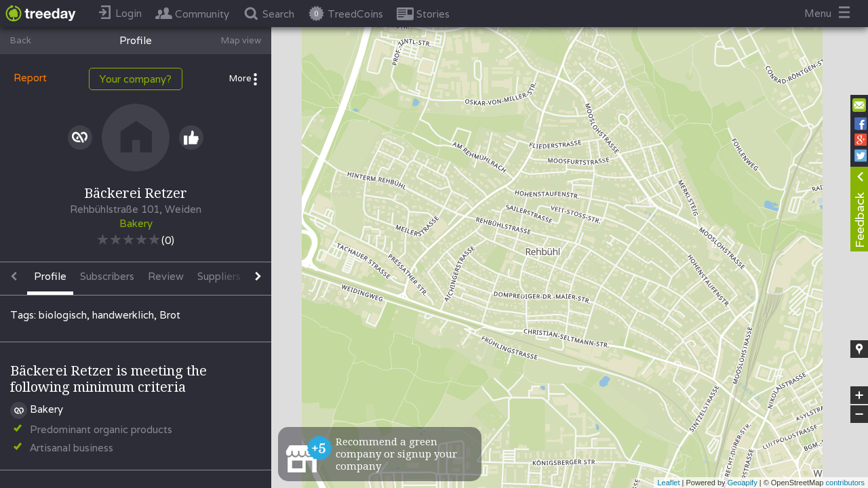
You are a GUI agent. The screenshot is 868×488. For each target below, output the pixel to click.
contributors (845, 483)
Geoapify (743, 483)
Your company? (136, 79)
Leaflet (668, 483)
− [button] (859, 414)
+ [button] (860, 395)
